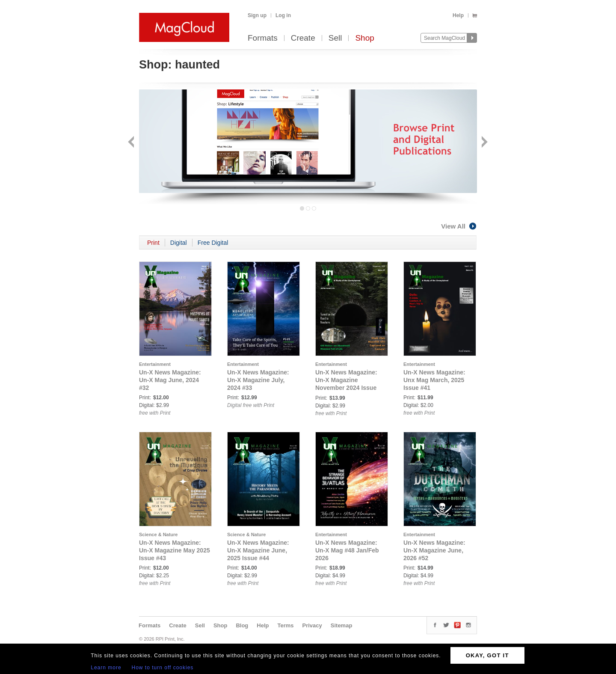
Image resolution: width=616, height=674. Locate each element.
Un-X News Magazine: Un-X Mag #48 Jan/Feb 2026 (347, 550)
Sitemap (342, 625)
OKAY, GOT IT (487, 655)
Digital (179, 243)
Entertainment (155, 364)
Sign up (257, 15)
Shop (364, 38)
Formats (263, 38)
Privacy (312, 625)
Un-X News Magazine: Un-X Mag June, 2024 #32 (170, 380)
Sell (335, 38)
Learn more (106, 668)
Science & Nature (158, 534)
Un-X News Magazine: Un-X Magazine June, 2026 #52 (434, 550)
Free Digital (213, 243)
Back (132, 143)
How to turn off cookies (163, 668)
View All (459, 226)
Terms (285, 625)
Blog (242, 625)
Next (484, 143)
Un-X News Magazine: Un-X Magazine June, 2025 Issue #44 (258, 550)
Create (303, 38)
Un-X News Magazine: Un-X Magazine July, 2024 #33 (258, 380)
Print (153, 243)
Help (458, 15)
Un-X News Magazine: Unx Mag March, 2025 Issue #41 (434, 380)
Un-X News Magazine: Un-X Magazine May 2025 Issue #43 (175, 550)
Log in (283, 15)
